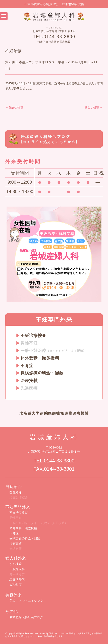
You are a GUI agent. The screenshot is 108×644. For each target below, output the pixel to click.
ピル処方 (16, 584)
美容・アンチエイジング (26, 601)
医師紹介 (16, 492)
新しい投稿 (94, 107)
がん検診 (16, 564)
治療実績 (29, 380)
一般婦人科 (17, 569)
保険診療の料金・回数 (42, 373)
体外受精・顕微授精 (40, 358)
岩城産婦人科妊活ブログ (26, 617)
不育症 (27, 365)
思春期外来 (17, 579)
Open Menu (4, 16)
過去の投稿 (14, 107)
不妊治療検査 (33, 335)
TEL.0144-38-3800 (54, 37)
